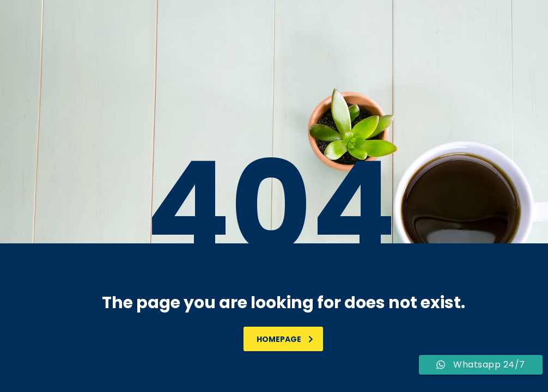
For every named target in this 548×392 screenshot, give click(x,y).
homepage (285, 339)
